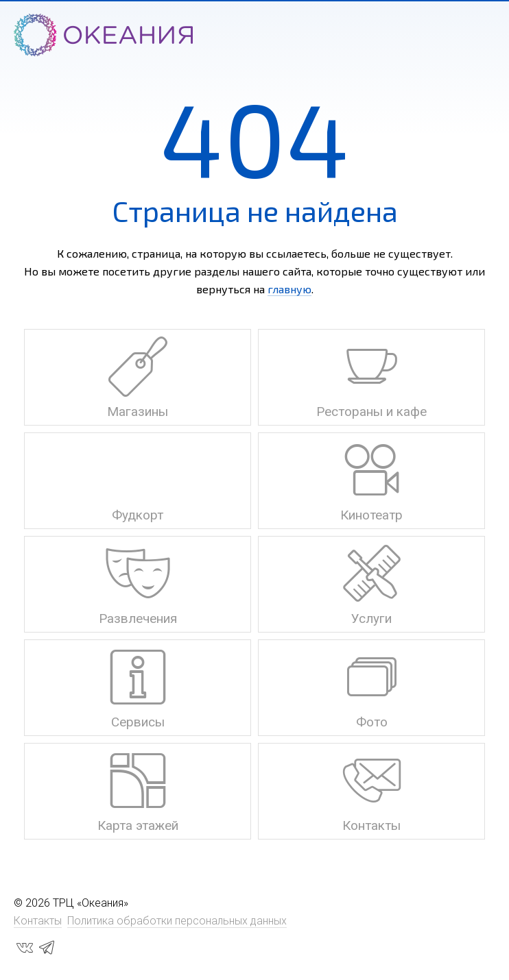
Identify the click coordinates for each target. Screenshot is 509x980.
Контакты (38, 921)
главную (289, 289)
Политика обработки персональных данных (177, 921)
